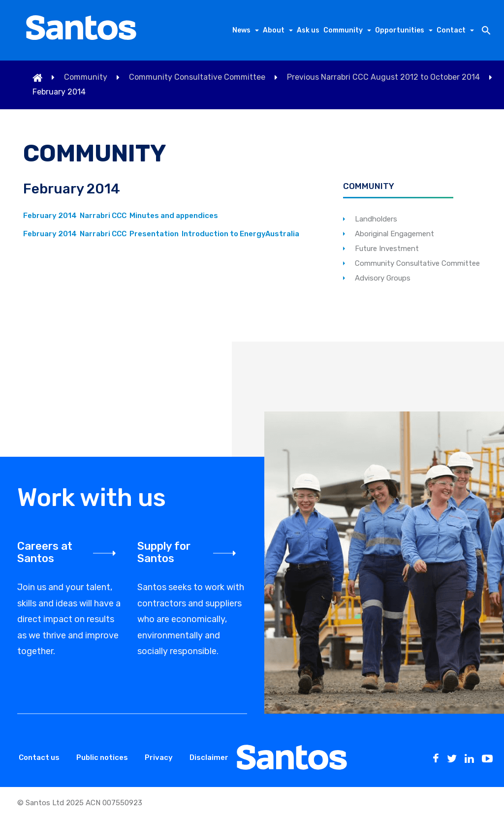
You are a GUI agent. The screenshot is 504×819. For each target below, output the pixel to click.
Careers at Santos (45, 552)
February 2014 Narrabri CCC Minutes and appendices (121, 216)
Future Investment (387, 249)
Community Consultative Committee (197, 78)
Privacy (159, 757)
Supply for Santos (164, 552)
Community (343, 30)
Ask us (308, 30)
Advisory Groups (383, 278)
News (241, 30)
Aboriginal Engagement (394, 234)
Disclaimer (209, 757)
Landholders (376, 219)
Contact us (39, 757)
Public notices (102, 757)
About (274, 30)
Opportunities (400, 30)
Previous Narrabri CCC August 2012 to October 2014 (383, 78)
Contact (451, 30)
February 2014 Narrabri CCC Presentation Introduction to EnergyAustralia (161, 234)
